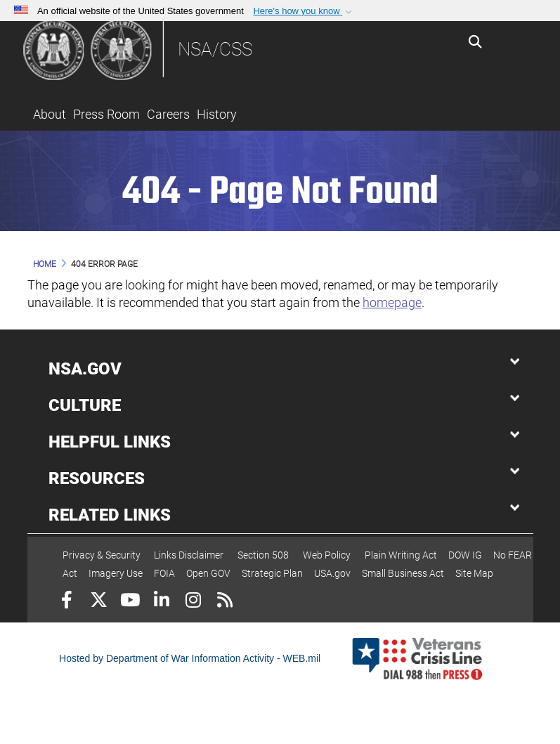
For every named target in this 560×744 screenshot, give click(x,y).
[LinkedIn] (162, 602)
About (50, 114)
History (217, 114)
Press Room (106, 114)
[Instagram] (194, 602)
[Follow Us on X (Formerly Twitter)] (99, 602)
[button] (304, 11)
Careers (168, 114)
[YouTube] (130, 602)
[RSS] (225, 602)
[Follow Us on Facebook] (67, 602)
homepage (392, 302)
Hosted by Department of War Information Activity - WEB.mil (190, 658)
